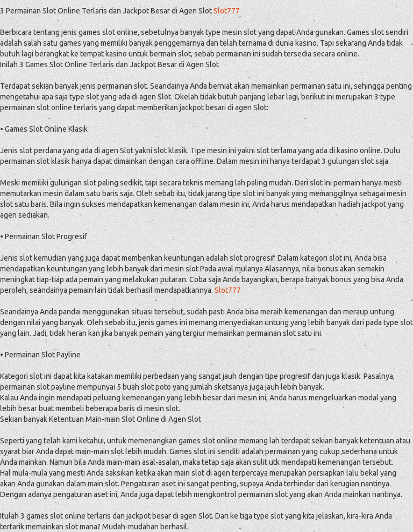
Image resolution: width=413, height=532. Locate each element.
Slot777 (227, 11)
